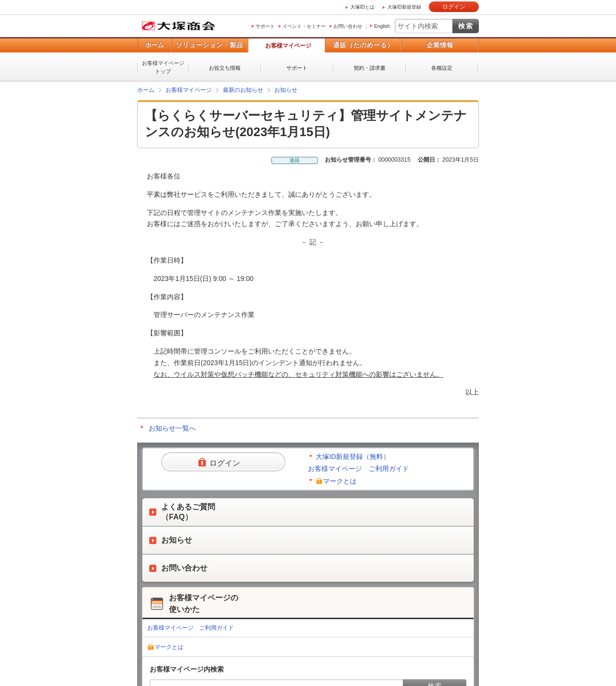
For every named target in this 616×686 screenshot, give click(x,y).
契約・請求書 (370, 68)
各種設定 (442, 68)
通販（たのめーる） (363, 45)
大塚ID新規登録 (404, 7)
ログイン (454, 7)
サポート (265, 26)
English (382, 26)
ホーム (154, 45)
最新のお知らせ (243, 90)
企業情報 (440, 45)
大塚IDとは (362, 7)
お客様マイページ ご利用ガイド (359, 469)
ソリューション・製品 (209, 45)
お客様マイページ (288, 46)
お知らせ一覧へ (172, 428)
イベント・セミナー (304, 26)
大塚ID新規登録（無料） (353, 457)
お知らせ (286, 90)
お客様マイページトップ (163, 67)
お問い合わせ (348, 26)
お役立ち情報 (225, 68)
